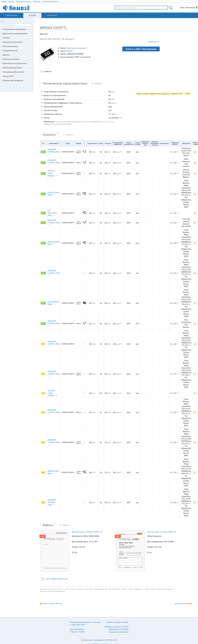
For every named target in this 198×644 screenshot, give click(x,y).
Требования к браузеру (119, 629)
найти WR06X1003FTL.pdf (56, 579)
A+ (43, 442)
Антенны (6, 38)
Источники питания (11, 59)
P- (43, 344)
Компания (52, 15)
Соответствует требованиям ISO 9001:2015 (99, 640)
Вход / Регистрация (188, 8)
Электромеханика (10, 51)
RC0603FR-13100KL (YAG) (54, 411)
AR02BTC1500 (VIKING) (182, 604)
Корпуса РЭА (8, 76)
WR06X (71, 51)
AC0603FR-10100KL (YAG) (54, 343)
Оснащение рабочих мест (14, 72)
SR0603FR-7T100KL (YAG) (54, 441)
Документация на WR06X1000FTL (87, 532)
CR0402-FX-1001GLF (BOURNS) (52, 604)
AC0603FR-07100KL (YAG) (54, 151)
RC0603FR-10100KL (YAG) (54, 373)
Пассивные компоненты (13, 42)
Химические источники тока (15, 63)
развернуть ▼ (154, 42)
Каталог (32, 15)
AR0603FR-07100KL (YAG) (54, 322)
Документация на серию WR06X (162, 532)
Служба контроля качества (117, 622)
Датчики (6, 55)
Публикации (11, 15)
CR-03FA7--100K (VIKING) (52, 393)
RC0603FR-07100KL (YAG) (54, 221)
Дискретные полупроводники (15, 33)
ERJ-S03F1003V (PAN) (52, 213)
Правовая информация (119, 632)
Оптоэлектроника (10, 46)
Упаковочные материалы (13, 80)
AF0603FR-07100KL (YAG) (54, 161)
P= (43, 152)
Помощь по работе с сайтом (117, 627)
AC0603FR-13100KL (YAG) (54, 272)
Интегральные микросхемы (14, 29)
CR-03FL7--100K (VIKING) (52, 173)
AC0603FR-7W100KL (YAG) (52, 502)
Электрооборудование (12, 68)
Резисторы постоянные (77, 48)
